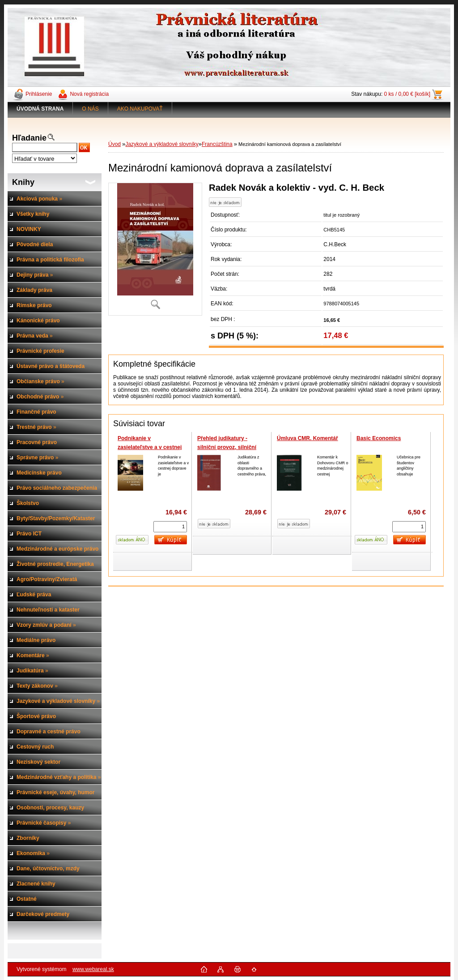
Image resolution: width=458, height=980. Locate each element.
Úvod (114, 144)
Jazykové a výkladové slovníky (162, 144)
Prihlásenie (39, 94)
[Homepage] (40, 109)
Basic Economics (379, 438)
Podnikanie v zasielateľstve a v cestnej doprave (150, 447)
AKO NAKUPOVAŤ (140, 109)
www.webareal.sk (93, 969)
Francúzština (217, 144)
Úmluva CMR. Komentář (307, 438)
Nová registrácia (89, 94)
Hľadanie (29, 138)
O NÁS (90, 109)
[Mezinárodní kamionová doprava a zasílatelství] (155, 249)
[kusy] (170, 527)
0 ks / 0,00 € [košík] (407, 94)
